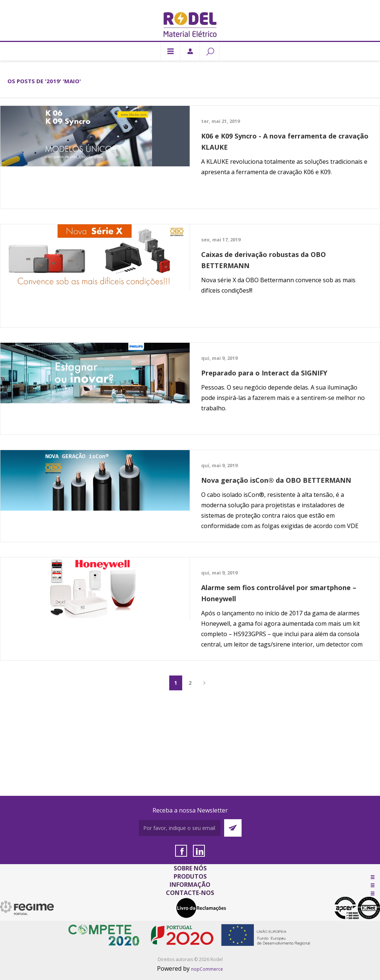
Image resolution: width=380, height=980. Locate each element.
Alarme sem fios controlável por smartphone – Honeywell (279, 593)
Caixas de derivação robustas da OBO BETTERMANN (263, 260)
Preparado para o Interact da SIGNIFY (264, 373)
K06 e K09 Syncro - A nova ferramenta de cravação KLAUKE (285, 141)
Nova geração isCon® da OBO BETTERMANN (276, 480)
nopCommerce (207, 969)
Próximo (205, 683)
